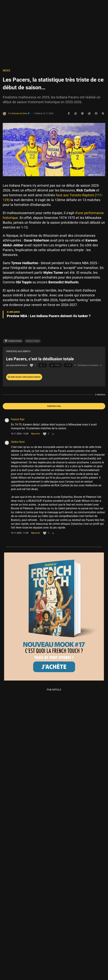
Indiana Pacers (33, 341)
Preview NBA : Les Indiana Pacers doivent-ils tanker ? (49, 316)
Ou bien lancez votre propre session (24, 377)
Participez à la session (90, 365)
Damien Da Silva (21, 113)
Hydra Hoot (18, 442)
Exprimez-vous (54, 406)
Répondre (35, 434)
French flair (18, 419)
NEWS (6, 71)
